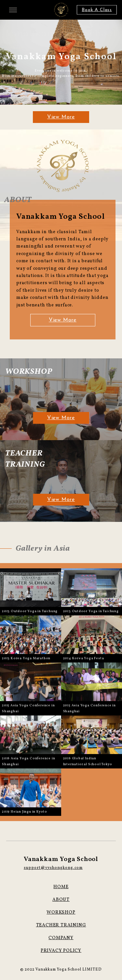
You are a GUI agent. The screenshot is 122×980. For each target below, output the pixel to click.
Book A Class (97, 10)
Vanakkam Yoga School (61, 859)
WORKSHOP (61, 912)
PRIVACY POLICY (61, 951)
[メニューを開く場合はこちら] (13, 10)
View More (61, 117)
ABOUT (61, 900)
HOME (61, 887)
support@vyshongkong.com (53, 868)
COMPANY (61, 938)
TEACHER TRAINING (61, 925)
